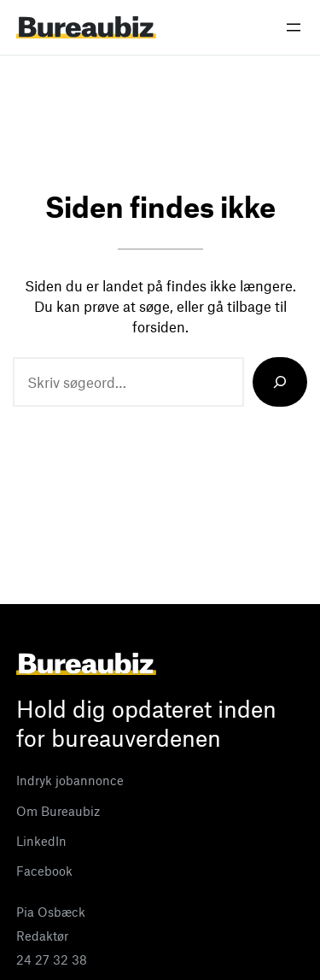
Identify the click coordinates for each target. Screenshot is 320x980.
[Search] (280, 382)
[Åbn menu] (294, 27)
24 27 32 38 (52, 959)
